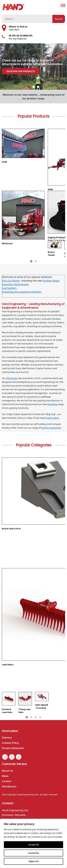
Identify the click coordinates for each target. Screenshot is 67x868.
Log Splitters (9, 288)
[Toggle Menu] (63, 5)
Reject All (33, 861)
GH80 (50, 189)
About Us (7, 771)
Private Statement (13, 748)
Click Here (14, 30)
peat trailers (53, 418)
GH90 (4, 162)
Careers (7, 781)
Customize (33, 853)
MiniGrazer (7, 243)
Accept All (33, 845)
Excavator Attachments (15, 284)
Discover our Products (21, 71)
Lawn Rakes (8, 665)
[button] (29, 87)
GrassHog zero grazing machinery (22, 292)
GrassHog (52, 404)
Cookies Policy (10, 743)
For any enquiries (18, 39)
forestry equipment (51, 428)
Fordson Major (51, 281)
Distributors (9, 786)
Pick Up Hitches (11, 281)
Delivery (7, 738)
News (5, 776)
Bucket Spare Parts (11, 529)
